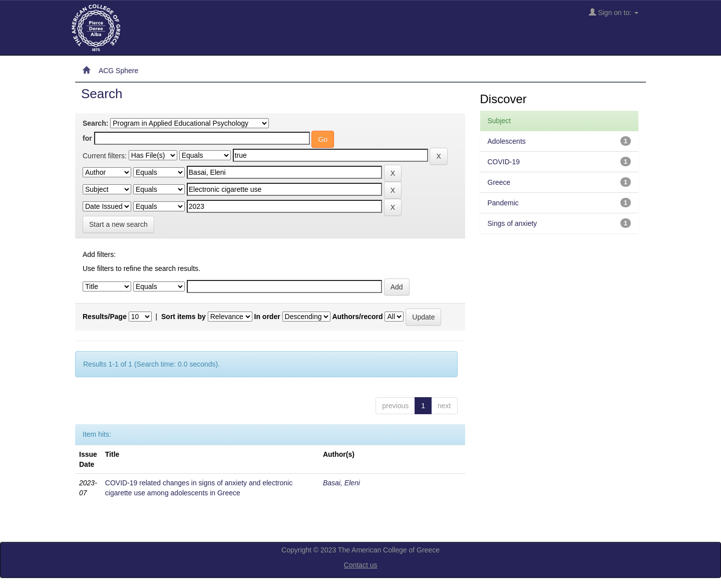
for (87, 138)
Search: (95, 123)
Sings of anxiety (512, 223)
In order (267, 317)
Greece (499, 182)
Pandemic (503, 203)
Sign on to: (614, 12)
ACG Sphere (118, 71)
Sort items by (184, 317)
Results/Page (105, 317)
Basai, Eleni (341, 483)
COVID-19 (504, 162)
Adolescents (507, 141)
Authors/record (357, 317)
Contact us (361, 565)
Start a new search (118, 224)
